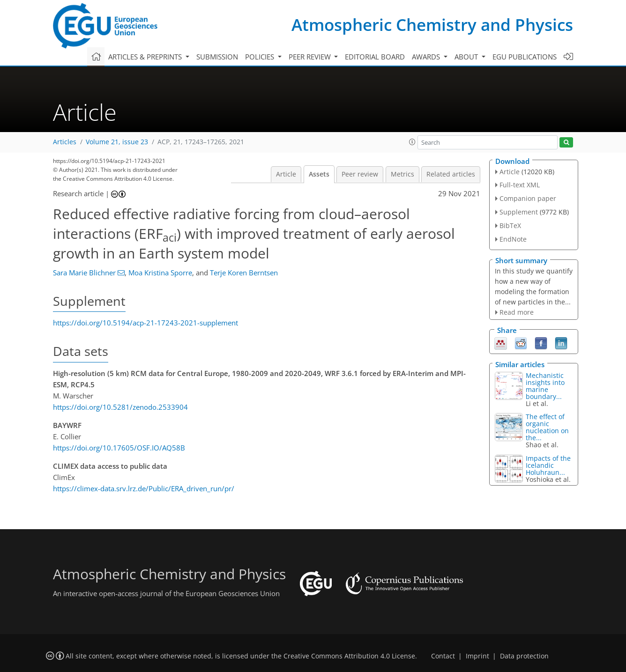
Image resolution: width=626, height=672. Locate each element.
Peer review (360, 174)
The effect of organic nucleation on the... (547, 427)
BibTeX (510, 225)
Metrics (402, 174)
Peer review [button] (311, 57)
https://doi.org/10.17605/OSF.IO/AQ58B (119, 448)
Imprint (477, 656)
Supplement (519, 212)
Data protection (524, 656)
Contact (443, 656)
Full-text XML (520, 185)
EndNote (513, 239)
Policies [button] (261, 57)
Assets (319, 174)
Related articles (451, 174)
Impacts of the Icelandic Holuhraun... (548, 465)
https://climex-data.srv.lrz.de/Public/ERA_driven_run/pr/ (144, 488)
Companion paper (528, 198)
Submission (217, 57)
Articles (65, 142)
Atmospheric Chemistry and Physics (432, 25)
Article (286, 174)
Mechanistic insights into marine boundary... (545, 386)
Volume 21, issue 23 (117, 142)
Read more (517, 312)
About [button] (467, 57)
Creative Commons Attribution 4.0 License (349, 656)
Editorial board (375, 57)
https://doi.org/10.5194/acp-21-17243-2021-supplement (145, 323)
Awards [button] (427, 57)
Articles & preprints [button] (146, 57)
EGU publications (525, 57)
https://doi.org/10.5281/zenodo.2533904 (120, 407)
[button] (412, 142)
